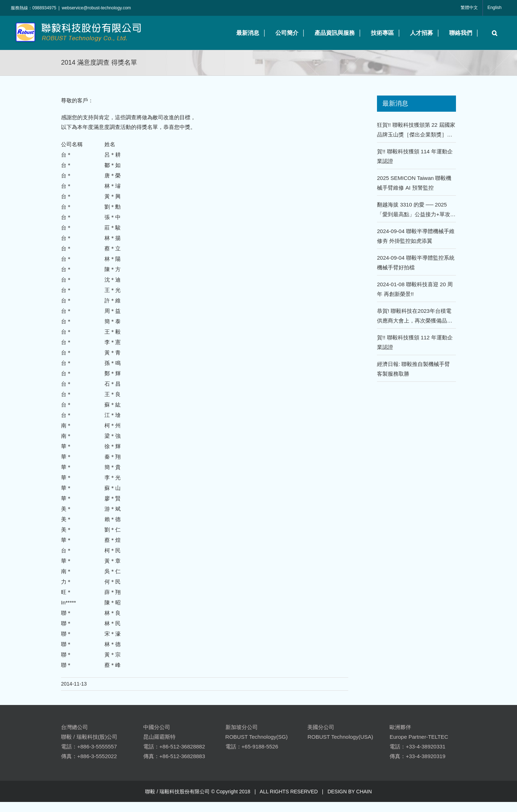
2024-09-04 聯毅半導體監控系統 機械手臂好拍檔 (416, 263)
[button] (493, 33)
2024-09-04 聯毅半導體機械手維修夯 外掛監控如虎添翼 (416, 236)
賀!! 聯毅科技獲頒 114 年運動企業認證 (415, 156)
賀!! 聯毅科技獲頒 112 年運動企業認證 (415, 342)
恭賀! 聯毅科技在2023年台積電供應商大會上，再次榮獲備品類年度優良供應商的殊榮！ (415, 317)
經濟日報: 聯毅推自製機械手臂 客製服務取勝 (413, 369)
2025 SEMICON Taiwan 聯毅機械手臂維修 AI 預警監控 (414, 183)
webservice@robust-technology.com (96, 8)
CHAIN (364, 792)
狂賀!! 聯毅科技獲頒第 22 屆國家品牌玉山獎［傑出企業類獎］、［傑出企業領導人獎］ (416, 131)
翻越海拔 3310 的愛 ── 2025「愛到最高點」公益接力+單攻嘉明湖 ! (416, 210)
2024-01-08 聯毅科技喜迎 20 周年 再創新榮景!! (415, 289)
